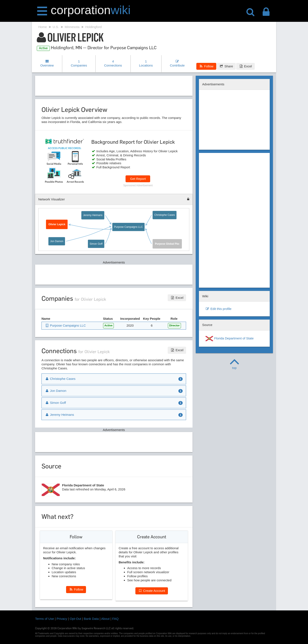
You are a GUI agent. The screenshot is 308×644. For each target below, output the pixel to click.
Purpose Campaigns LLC (128, 227)
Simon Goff (96, 244)
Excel (245, 66)
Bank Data (91, 619)
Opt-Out (75, 619)
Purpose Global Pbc (167, 244)
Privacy (62, 619)
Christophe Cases (165, 215)
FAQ (115, 619)
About (105, 619)
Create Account (152, 591)
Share (226, 66)
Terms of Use (44, 619)
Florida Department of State (229, 339)
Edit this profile (218, 309)
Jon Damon (57, 241)
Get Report (138, 179)
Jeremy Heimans (93, 215)
